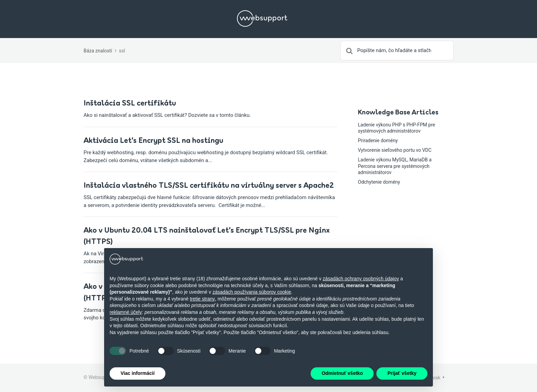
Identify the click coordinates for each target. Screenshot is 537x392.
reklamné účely (126, 312)
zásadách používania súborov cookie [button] (252, 292)
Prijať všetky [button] (402, 373)
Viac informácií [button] (138, 373)
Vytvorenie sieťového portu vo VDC (395, 150)
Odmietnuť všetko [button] (342, 373)
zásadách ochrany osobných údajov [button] (361, 279)
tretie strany (202, 299)
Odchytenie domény (379, 182)
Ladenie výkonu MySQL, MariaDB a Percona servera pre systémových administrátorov (395, 166)
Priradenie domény (378, 140)
